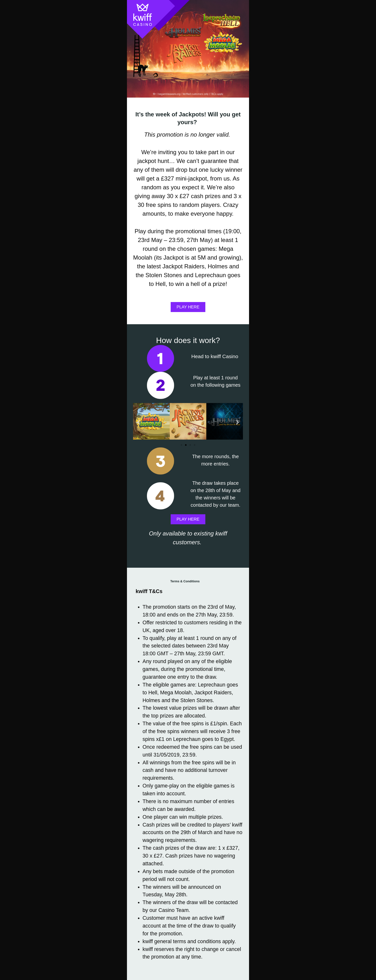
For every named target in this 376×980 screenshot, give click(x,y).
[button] (139, 421)
